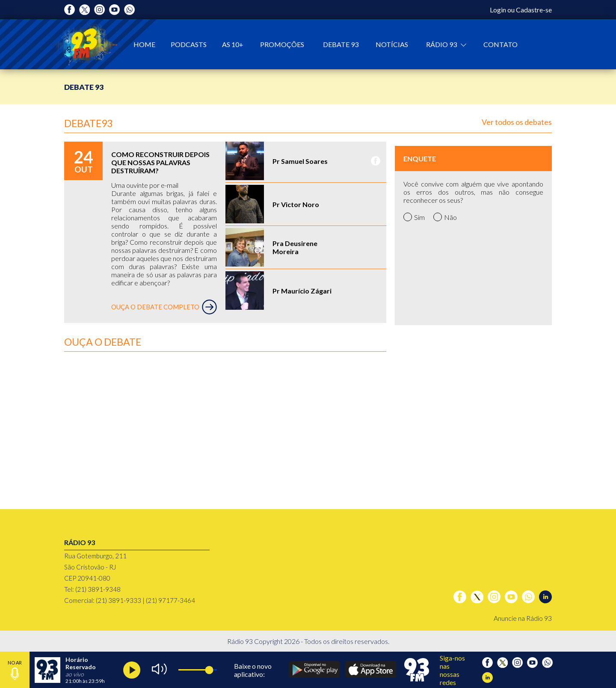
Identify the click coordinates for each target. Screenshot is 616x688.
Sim (414, 217)
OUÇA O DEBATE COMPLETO (164, 307)
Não (445, 217)
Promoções (282, 44)
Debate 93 (341, 44)
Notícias (392, 44)
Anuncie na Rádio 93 (523, 618)
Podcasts (189, 44)
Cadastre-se (534, 10)
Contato (500, 44)
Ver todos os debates (517, 122)
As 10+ (233, 44)
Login (498, 10)
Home (144, 44)
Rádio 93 (442, 44)
